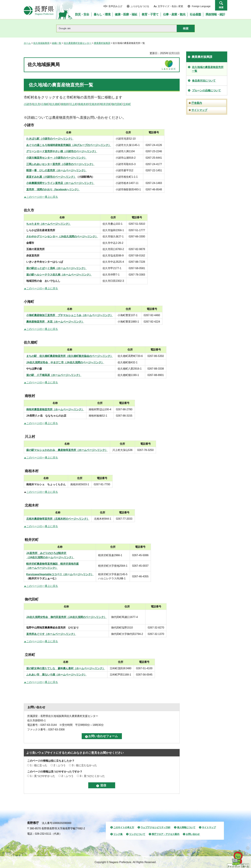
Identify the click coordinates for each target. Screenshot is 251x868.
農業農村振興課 (102, 43)
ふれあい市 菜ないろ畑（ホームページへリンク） (56, 675)
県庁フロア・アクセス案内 (166, 834)
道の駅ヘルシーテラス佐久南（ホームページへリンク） (59, 275)
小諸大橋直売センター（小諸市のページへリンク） (56, 158)
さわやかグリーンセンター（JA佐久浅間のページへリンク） (62, 236)
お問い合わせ (193, 834)
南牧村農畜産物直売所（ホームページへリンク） (55, 409)
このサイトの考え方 (124, 827)
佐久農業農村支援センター (78, 43)
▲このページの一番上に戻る (41, 197)
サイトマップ (199, 110)
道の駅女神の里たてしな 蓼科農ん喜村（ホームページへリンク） (66, 668)
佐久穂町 (55, 104)
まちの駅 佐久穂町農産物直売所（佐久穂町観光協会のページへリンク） (70, 356)
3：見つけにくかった (92, 776)
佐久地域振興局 (41, 43)
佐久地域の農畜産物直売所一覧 (61, 85)
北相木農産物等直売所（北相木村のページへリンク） (58, 519)
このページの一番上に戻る (42, 492)
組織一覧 (57, 43)
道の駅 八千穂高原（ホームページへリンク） (54, 375)
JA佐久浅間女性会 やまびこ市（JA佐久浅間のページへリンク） (65, 362)
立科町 (127, 104)
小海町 (45, 104)
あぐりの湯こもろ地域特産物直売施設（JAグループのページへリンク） (69, 145)
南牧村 (65, 104)
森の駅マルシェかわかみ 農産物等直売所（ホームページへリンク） (67, 450)
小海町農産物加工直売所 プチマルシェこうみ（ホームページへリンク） (70, 315)
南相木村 (83, 104)
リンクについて (137, 834)
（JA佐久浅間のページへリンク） (86, 617)
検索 (221, 7)
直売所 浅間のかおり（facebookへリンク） (53, 189)
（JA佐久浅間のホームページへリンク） (50, 557)
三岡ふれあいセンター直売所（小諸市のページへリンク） (60, 164)
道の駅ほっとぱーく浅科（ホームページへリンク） (56, 268)
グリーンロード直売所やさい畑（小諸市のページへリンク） (62, 151)
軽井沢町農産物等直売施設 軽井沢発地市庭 (52, 564)
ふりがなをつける (140, 6)
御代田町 (117, 104)
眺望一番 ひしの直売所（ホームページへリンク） (56, 170)
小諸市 (28, 104)
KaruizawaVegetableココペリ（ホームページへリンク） (60, 574)
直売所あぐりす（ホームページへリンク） (51, 634)
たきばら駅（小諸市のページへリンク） (50, 139)
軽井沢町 (106, 104)
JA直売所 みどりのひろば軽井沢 (46, 553)
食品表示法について (204, 81)
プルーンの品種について (206, 90)
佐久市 (36, 104)
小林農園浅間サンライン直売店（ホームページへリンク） (60, 183)
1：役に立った (39, 765)
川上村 (73, 104)
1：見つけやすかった (43, 776)
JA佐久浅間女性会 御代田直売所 (46, 617)
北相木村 (94, 104)
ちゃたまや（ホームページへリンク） (49, 224)
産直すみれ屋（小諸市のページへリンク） (51, 177)
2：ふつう (60, 765)
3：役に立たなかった (84, 765)
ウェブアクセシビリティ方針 (156, 827)
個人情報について (186, 827)
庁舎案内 (197, 103)
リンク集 (118, 834)
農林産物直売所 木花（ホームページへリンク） (55, 322)
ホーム (27, 43)
